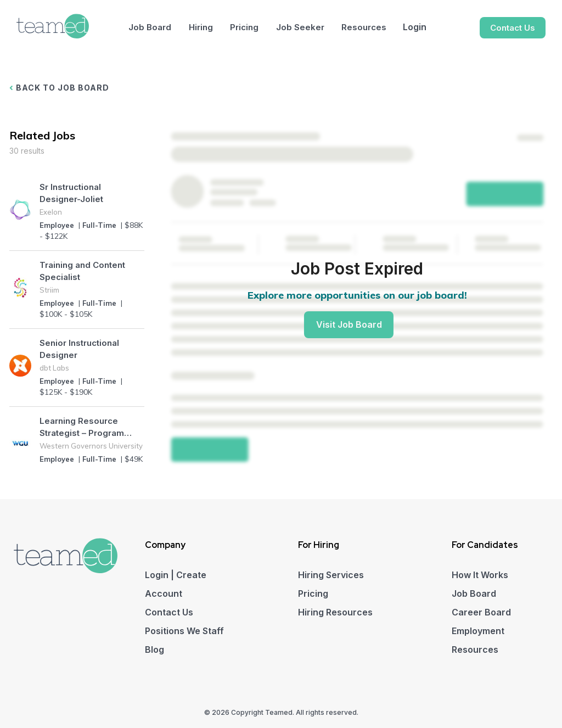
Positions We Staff (184, 631)
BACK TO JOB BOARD (59, 88)
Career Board (481, 612)
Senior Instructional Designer (79, 349)
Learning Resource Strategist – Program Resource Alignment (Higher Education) (82, 427)
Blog (154, 649)
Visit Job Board (349, 324)
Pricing (244, 27)
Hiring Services (331, 575)
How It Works (480, 575)
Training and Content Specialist (82, 271)
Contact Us (513, 28)
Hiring (201, 27)
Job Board (150, 27)
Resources (364, 27)
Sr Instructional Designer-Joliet (71, 193)
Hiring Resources (335, 612)
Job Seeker (300, 27)
